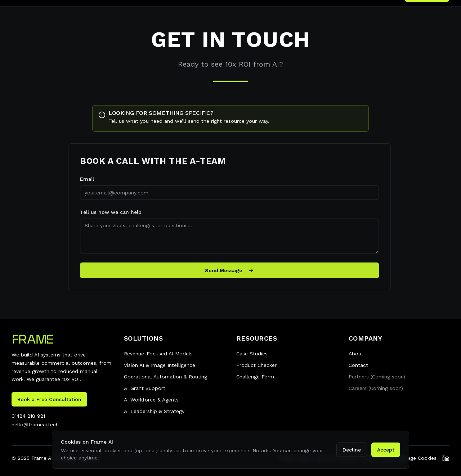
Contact (358, 365)
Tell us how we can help (109, 212)
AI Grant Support (145, 388)
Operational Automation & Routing (165, 377)
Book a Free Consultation (49, 399)
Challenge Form (255, 377)
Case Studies (252, 354)
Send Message (227, 270)
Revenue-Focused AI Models (158, 354)
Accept (386, 450)
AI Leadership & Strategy (154, 411)
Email (85, 179)
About (356, 354)
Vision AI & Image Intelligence (160, 365)
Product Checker (256, 365)
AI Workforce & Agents (151, 400)
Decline (352, 450)
